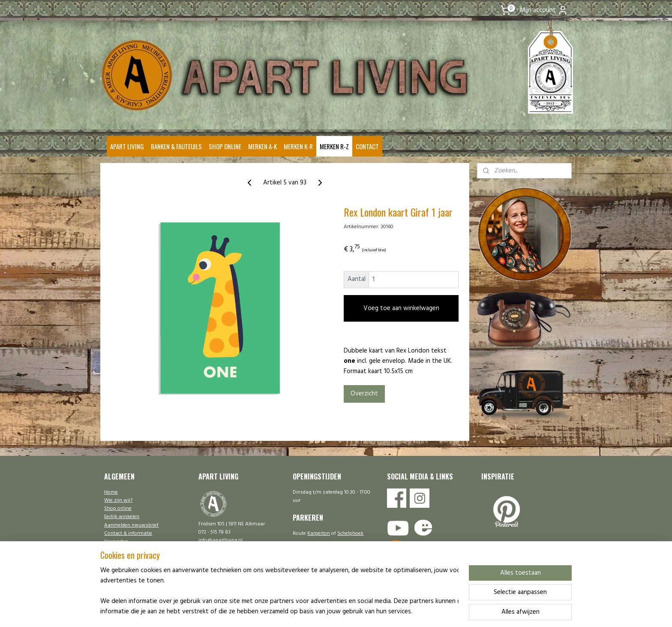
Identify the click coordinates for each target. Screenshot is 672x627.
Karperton (319, 534)
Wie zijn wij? (118, 500)
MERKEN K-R (298, 146)
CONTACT (367, 146)
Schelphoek (350, 534)
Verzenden (116, 542)
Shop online (118, 509)
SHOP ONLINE (225, 146)
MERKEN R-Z (334, 146)
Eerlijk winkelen (122, 517)
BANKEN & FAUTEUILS (176, 146)
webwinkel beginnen (349, 611)
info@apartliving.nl (220, 540)
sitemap (306, 611)
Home (111, 492)
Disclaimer (116, 550)
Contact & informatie (128, 534)
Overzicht (364, 394)
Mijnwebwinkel (415, 611)
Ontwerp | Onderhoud (129, 567)
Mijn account (544, 10)
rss (321, 611)
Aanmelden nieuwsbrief (131, 525)
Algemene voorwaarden (132, 558)
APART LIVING (127, 146)
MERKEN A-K (262, 146)
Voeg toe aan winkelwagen (401, 308)
